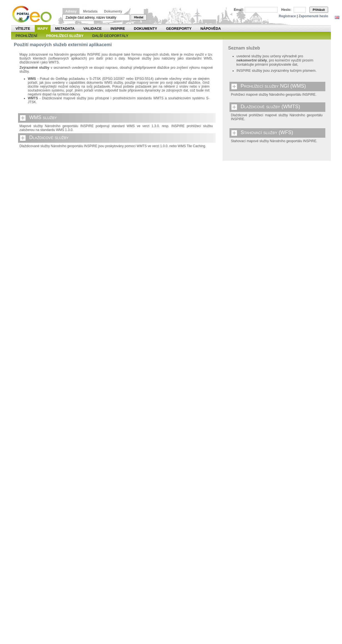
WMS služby (43, 117)
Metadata (90, 11)
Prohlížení (26, 36)
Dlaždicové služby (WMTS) (270, 107)
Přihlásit (319, 10)
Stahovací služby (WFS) (267, 132)
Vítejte (23, 29)
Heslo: (286, 10)
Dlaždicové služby (49, 137)
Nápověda (211, 29)
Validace (92, 29)
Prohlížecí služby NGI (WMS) (273, 86)
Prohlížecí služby (65, 36)
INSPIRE (118, 29)
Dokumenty (113, 11)
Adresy (71, 11)
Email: (239, 10)
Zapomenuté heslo (313, 16)
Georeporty (179, 29)
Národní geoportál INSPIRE (34, 14)
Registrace (287, 16)
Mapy (43, 29)
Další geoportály (110, 36)
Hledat (139, 17)
